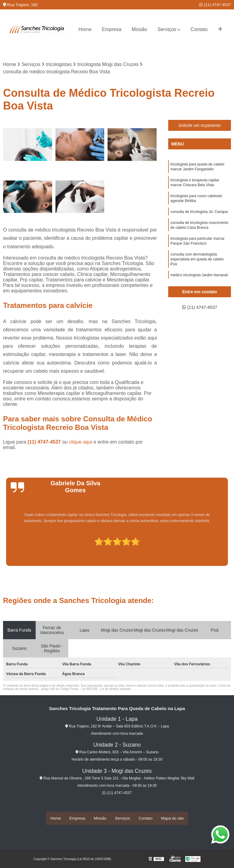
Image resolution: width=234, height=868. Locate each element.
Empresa (112, 29)
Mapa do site (172, 819)
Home (85, 29)
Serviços (167, 29)
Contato (199, 29)
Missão (139, 29)
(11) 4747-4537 (215, 5)
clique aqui (81, 443)
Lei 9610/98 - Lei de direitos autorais (106, 690)
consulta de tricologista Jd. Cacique (199, 216)
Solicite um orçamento (200, 126)
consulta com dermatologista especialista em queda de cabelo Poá (197, 267)
